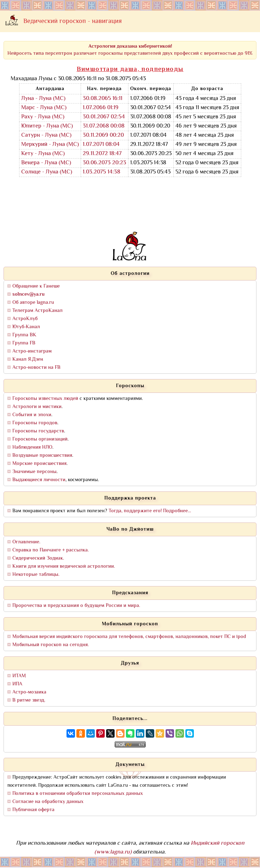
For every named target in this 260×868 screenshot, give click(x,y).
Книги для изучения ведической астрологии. (64, 566)
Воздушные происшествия (42, 456)
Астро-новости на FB (36, 368)
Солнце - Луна (40, 172)
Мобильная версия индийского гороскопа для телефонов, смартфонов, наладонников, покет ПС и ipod (129, 637)
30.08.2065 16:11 (103, 99)
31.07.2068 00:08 (104, 126)
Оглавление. (26, 542)
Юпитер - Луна (40, 126)
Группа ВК (24, 335)
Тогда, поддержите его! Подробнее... (150, 511)
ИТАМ (19, 676)
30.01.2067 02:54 (104, 117)
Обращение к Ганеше (36, 286)
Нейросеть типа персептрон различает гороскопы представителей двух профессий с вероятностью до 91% (130, 50)
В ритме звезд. (29, 700)
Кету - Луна (36, 154)
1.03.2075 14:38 (102, 172)
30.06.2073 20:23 (105, 163)
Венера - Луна (39, 163)
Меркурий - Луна (43, 145)
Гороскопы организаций (40, 439)
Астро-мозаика (29, 692)
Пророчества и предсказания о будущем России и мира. (76, 606)
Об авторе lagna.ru (33, 303)
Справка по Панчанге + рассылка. (51, 550)
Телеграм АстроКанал (37, 311)
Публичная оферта (33, 810)
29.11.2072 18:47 (102, 154)
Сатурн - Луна (39, 135)
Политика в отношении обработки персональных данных (78, 794)
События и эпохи (32, 415)
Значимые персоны (34, 472)
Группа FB (24, 343)
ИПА (17, 684)
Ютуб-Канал (26, 327)
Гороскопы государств (38, 431)
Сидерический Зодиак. (38, 558)
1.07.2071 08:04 (101, 145)
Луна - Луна (36, 99)
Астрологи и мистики (37, 407)
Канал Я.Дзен (28, 359)
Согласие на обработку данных (48, 802)
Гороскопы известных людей (45, 399)
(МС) (59, 99)
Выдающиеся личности (39, 480)
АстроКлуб (25, 319)
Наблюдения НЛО (32, 447)
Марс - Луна (37, 108)
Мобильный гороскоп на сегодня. (51, 645)
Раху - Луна (36, 117)
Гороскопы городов (35, 423)
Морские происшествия (39, 464)
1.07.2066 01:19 (101, 108)
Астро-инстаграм (32, 351)
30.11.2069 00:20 (103, 135)
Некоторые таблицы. (36, 575)
